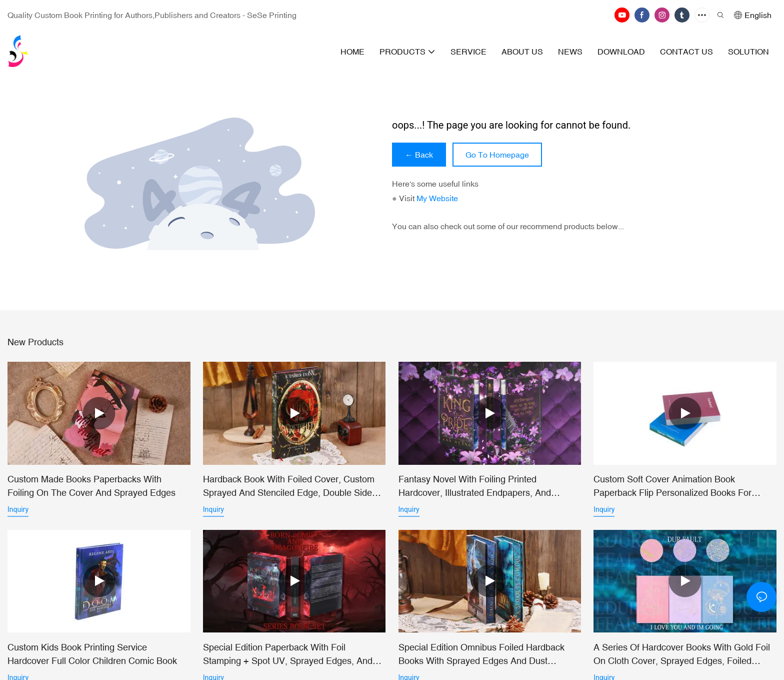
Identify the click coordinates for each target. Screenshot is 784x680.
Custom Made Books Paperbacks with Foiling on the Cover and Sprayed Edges (91, 486)
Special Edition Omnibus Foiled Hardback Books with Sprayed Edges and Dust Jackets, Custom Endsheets (481, 657)
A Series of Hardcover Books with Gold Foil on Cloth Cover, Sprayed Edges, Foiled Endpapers (682, 657)
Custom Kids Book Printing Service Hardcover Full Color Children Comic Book (92, 656)
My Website (437, 198)
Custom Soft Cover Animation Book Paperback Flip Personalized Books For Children (672, 487)
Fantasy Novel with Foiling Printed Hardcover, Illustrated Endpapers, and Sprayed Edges (475, 487)
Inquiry (18, 509)
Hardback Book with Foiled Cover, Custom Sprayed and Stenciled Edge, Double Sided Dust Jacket (290, 487)
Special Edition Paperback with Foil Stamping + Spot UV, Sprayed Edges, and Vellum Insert (288, 657)
